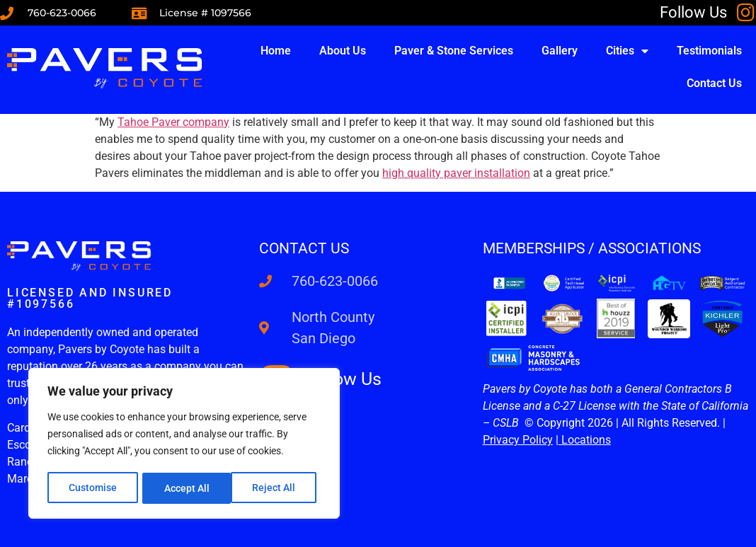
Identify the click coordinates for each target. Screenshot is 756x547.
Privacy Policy (518, 440)
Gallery (560, 51)
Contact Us (714, 83)
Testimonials (709, 51)
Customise (93, 488)
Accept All (277, 488)
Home (276, 51)
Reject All (186, 488)
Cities (627, 51)
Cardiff (24, 428)
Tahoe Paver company (173, 122)
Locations (586, 440)
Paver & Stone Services (454, 51)
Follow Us (693, 12)
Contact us (304, 248)
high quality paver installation (456, 173)
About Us (343, 51)
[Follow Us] (746, 13)
